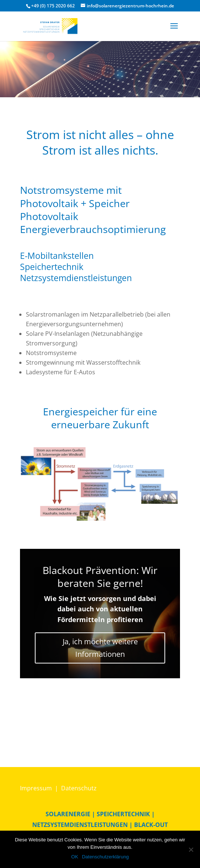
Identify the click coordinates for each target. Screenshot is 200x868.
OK (75, 857)
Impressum (36, 788)
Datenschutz (79, 788)
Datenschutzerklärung (105, 857)
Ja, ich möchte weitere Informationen (100, 648)
